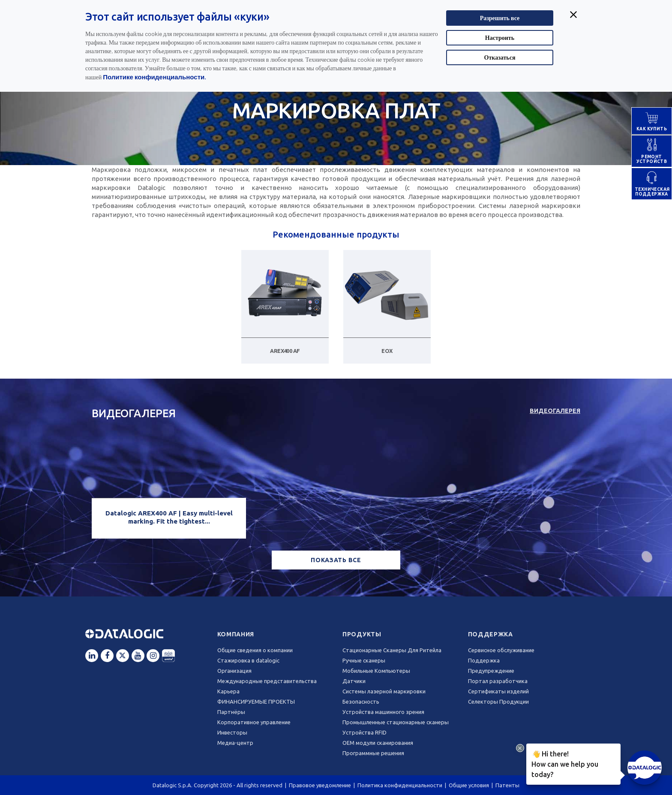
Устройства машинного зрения (383, 712)
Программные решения (373, 753)
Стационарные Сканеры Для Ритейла (392, 650)
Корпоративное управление (254, 722)
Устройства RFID (364, 732)
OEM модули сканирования (378, 743)
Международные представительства (267, 681)
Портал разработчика (498, 681)
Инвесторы (232, 732)
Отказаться (500, 57)
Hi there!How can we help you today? (563, 763)
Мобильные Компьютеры (376, 671)
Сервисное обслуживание (501, 650)
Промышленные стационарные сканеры (396, 722)
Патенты (507, 785)
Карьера (228, 691)
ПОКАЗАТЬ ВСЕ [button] (336, 560)
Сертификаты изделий (498, 691)
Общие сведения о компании (255, 650)
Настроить (500, 38)
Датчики (354, 681)
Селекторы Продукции (498, 702)
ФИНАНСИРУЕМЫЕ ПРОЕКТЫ (256, 702)
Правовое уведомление (320, 785)
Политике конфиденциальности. (154, 77)
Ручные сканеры (364, 660)
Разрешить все (500, 18)
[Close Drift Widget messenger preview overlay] (520, 748)
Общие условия (469, 785)
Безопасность (361, 702)
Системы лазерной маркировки (384, 691)
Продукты (362, 634)
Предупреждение (491, 671)
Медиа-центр (235, 743)
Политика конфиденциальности (400, 785)
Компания (236, 634)
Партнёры (231, 712)
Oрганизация (234, 671)
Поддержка (490, 634)
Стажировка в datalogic (248, 660)
